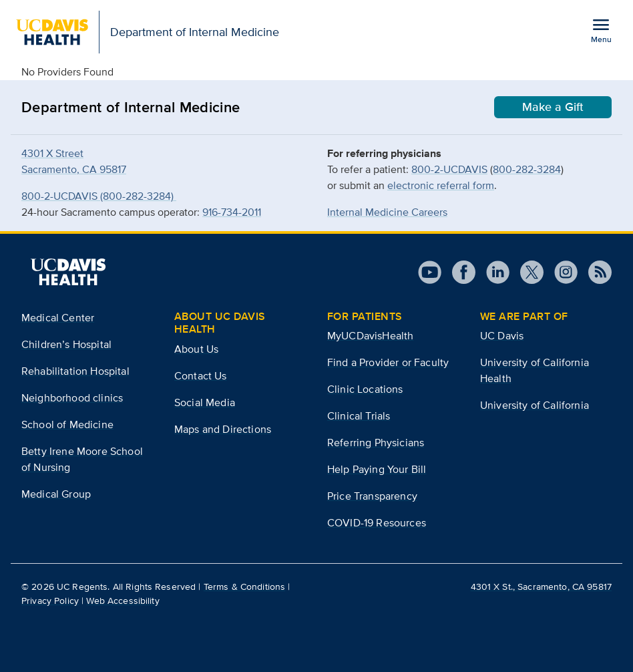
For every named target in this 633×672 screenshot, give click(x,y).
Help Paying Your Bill (377, 469)
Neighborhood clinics (72, 398)
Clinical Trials (359, 416)
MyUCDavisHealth (370, 336)
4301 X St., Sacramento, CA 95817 (541, 586)
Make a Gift (553, 107)
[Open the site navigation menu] (601, 30)
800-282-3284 (527, 169)
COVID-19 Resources (377, 523)
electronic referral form (441, 185)
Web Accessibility (123, 601)
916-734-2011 (232, 212)
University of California (535, 405)
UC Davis (502, 336)
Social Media (205, 402)
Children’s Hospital (66, 344)
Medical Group (56, 494)
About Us (196, 349)
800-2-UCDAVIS (449, 169)
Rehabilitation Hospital (75, 371)
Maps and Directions (223, 429)
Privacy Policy (50, 601)
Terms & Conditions (245, 586)
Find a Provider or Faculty (388, 362)
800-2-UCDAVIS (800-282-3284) (99, 196)
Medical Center (58, 318)
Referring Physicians (376, 443)
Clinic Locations (365, 389)
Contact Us (201, 376)
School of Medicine (67, 425)
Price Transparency (372, 496)
